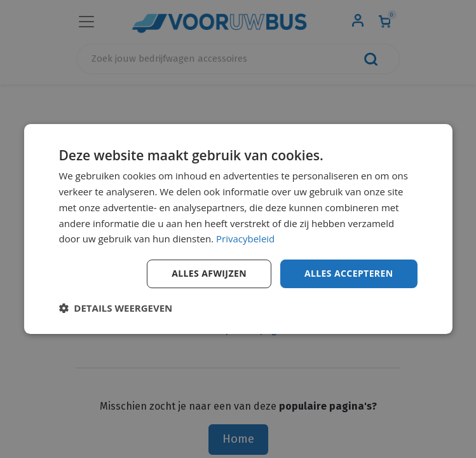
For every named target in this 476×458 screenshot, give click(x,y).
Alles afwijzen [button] (209, 273)
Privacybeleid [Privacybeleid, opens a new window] (245, 239)
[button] (115, 308)
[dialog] (238, 229)
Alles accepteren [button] (349, 273)
